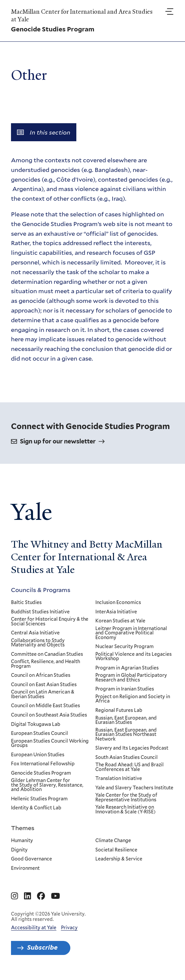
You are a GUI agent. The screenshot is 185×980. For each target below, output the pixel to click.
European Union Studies (38, 755)
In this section (44, 132)
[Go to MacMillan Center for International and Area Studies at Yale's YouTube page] (55, 896)
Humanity (22, 841)
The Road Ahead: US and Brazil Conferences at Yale (130, 767)
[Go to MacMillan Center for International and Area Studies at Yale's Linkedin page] (27, 896)
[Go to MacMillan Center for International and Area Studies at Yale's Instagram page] (14, 896)
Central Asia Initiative (35, 633)
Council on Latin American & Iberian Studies (43, 695)
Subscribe (42, 947)
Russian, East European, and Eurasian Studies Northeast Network (126, 735)
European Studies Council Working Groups (50, 743)
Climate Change (113, 841)
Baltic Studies (26, 603)
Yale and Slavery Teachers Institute (135, 788)
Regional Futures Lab (119, 711)
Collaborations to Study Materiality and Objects (38, 643)
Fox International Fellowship (43, 764)
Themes (23, 828)
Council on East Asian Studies (44, 685)
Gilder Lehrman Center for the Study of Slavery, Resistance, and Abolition (47, 785)
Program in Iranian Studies (125, 690)
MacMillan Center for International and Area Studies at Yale (82, 16)
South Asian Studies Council (127, 758)
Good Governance (31, 859)
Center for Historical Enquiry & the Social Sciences (50, 622)
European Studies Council (39, 734)
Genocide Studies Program (41, 773)
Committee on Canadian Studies (47, 654)
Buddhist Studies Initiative (40, 612)
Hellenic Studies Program (39, 799)
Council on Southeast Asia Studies (49, 715)
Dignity (19, 850)
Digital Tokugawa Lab (36, 725)
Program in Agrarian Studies (127, 668)
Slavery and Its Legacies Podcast (132, 748)
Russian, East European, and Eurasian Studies (126, 720)
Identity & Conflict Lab (36, 808)
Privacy (69, 928)
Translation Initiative (119, 779)
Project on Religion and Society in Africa (133, 699)
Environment (25, 868)
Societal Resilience (117, 850)
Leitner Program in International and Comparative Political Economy (131, 633)
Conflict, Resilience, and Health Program (45, 664)
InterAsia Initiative (116, 612)
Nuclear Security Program (125, 647)
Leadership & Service (119, 859)
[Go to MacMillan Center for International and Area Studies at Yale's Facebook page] (41, 896)
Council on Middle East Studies (45, 706)
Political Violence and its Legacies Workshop (134, 657)
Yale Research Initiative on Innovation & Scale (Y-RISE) (126, 810)
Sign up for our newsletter (58, 441)
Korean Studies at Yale (121, 621)
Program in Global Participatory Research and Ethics (131, 678)
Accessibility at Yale (34, 928)
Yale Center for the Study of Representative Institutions (127, 798)
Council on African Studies (41, 675)
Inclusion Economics (118, 603)
